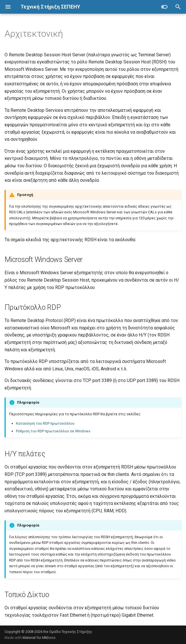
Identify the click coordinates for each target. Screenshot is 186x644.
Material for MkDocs (39, 638)
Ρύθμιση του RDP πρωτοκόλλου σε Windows (53, 431)
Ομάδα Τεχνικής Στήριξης (71, 632)
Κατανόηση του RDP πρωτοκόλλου (45, 423)
